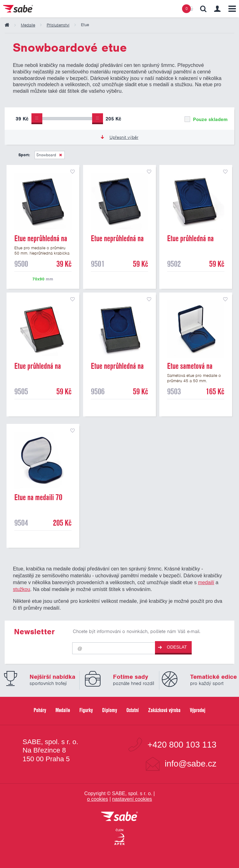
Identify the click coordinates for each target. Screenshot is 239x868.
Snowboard (46, 155)
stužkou (21, 589)
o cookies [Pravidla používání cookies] (98, 799)
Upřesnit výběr (120, 137)
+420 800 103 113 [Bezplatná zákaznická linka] (182, 745)
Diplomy (110, 710)
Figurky (86, 710)
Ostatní (133, 710)
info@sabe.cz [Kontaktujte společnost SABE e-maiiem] (190, 764)
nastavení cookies (132, 799)
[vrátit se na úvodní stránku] (119, 817)
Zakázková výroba (164, 710)
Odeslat (172, 647)
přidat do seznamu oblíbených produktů (73, 172)
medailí (206, 582)
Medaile (63, 710)
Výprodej (198, 710)
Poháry (40, 710)
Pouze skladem (206, 120)
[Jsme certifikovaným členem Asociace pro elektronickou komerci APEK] (119, 837)
